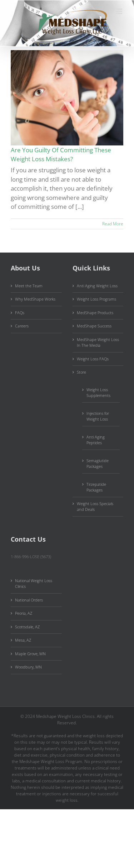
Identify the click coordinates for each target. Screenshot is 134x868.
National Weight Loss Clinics (34, 584)
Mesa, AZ (23, 640)
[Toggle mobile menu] (120, 11)
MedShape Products (95, 313)
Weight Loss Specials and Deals (95, 507)
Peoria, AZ (24, 613)
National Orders (29, 600)
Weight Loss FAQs (93, 359)
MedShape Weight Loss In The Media (98, 342)
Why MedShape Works (35, 299)
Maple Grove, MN (30, 654)
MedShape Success (94, 326)
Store (81, 372)
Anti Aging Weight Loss (97, 286)
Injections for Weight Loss (98, 416)
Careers (22, 326)
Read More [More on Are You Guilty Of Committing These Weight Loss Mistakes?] (113, 224)
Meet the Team (29, 286)
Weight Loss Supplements (98, 393)
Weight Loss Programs (96, 299)
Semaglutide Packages (98, 464)
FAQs (20, 313)
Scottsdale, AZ (27, 627)
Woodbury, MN (28, 667)
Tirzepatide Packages (96, 487)
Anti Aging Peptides (96, 440)
